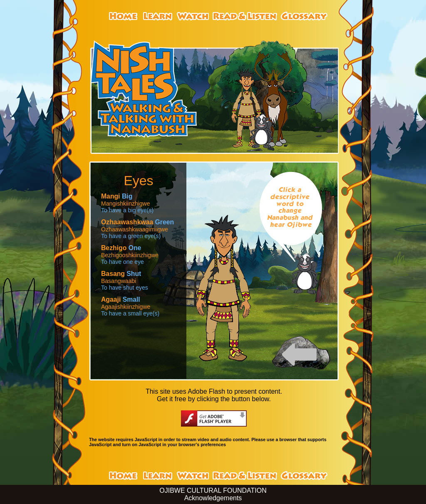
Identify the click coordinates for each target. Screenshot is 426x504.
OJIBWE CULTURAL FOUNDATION (213, 490)
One (121, 248)
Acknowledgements (213, 498)
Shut (121, 274)
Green (137, 222)
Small (121, 299)
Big (117, 196)
